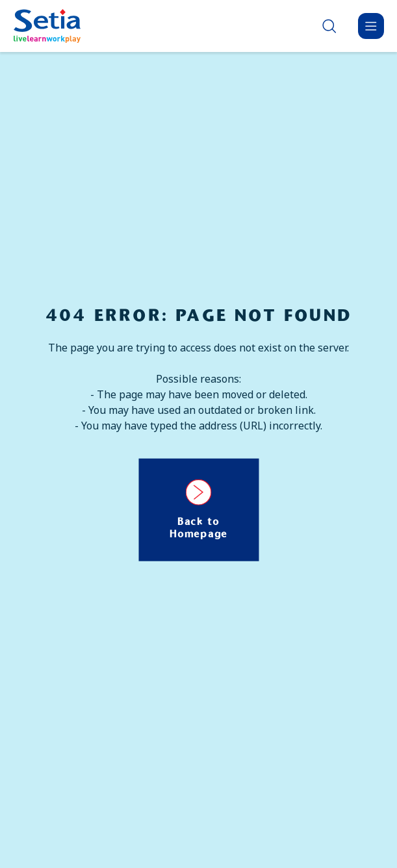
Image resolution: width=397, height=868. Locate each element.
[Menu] (371, 26)
